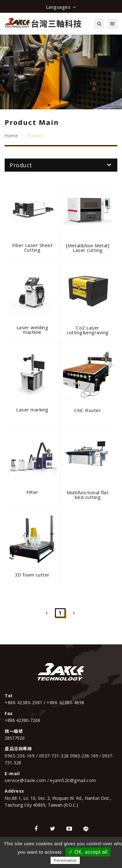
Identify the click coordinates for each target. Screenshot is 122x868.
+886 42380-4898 (66, 702)
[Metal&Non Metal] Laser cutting (88, 248)
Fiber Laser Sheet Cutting (32, 247)
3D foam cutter (32, 575)
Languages (61, 7)
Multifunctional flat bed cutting (88, 495)
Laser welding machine (32, 330)
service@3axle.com (26, 780)
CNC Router (88, 410)
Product (60, 165)
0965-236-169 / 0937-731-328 (37, 756)
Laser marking (32, 410)
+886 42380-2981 (24, 702)
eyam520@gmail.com (73, 780)
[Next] (74, 613)
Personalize (65, 860)
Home (11, 136)
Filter (32, 492)
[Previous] (47, 613)
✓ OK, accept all (88, 852)
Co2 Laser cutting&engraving (88, 330)
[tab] (61, 165)
